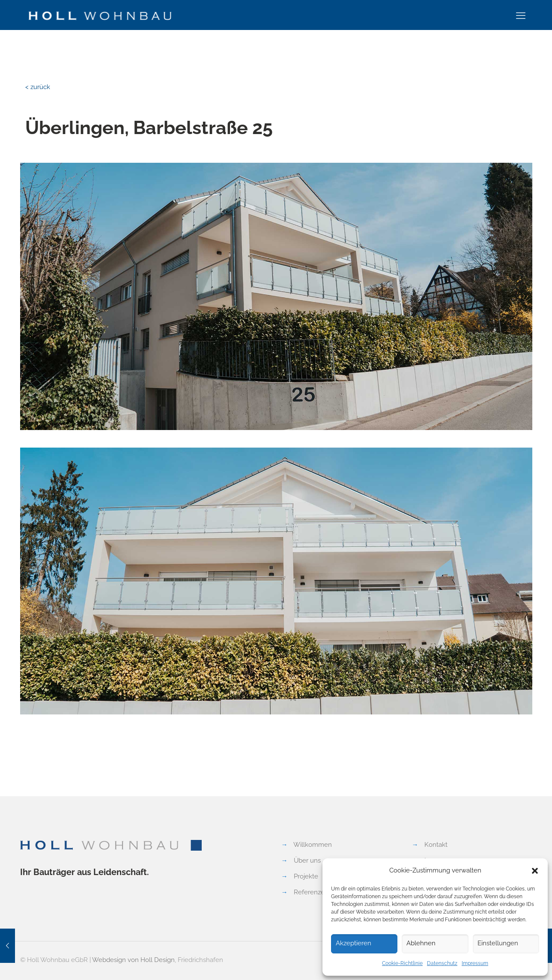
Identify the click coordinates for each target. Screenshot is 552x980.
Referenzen (311, 892)
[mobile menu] (521, 15)
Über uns (307, 860)
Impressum (475, 963)
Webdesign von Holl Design (133, 960)
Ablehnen (421, 943)
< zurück (38, 87)
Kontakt (436, 845)
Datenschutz (442, 963)
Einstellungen (498, 943)
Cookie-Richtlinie (402, 963)
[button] (535, 871)
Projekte (306, 876)
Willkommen (313, 845)
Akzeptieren (354, 943)
